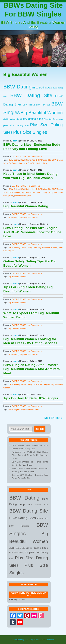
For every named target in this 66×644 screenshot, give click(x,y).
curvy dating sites (32, 119)
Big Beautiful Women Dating (26, 206)
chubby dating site (11, 119)
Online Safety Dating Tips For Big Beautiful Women (30, 263)
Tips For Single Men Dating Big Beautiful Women (28, 289)
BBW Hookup (29, 105)
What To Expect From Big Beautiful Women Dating (31, 315)
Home (14, 640)
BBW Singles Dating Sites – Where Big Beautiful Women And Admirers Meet (32, 369)
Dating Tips (23, 640)
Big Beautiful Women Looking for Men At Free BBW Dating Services (30, 341)
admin (16, 141)
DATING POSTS (19, 157)
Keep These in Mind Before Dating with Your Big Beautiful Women (30, 176)
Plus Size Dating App (53, 119)
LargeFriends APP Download (42, 640)
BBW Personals (43, 105)
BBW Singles (15, 192)
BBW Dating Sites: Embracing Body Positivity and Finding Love (32, 147)
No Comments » (35, 157)
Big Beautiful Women (42, 113)
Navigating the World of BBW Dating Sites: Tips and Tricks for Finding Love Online (30, 455)
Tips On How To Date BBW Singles (31, 398)
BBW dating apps (38, 504)
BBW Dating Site (31, 95)
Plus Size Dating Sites (37, 163)
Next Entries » (53, 418)
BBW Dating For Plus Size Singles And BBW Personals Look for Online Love (32, 232)
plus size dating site (16, 125)
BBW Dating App (42, 88)
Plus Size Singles (30, 132)
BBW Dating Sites (23, 518)
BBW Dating (18, 87)
